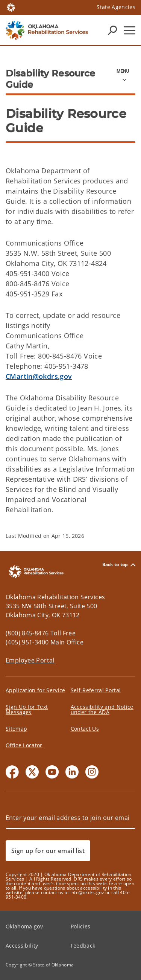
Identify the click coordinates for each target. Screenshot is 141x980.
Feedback (83, 946)
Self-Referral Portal (96, 690)
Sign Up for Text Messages (27, 709)
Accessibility (22, 946)
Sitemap (16, 729)
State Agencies (116, 7)
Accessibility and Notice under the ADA (102, 709)
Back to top (119, 565)
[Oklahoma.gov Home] (11, 7)
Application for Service (36, 690)
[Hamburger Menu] (130, 30)
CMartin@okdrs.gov (39, 376)
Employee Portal (30, 660)
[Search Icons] (112, 30)
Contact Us (85, 729)
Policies (81, 926)
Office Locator (24, 745)
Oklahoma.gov (24, 926)
